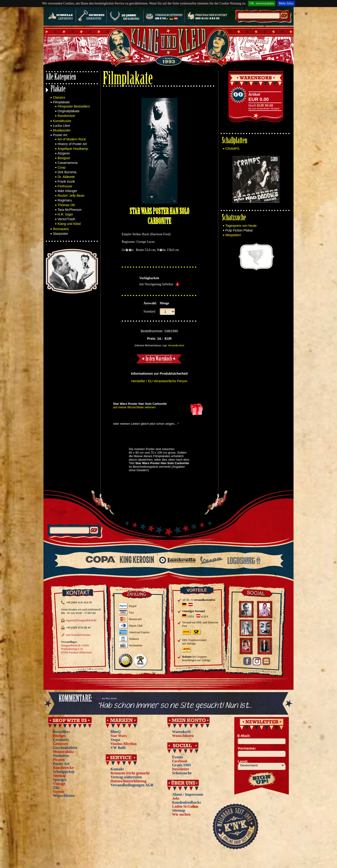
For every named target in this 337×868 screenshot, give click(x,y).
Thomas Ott (66, 205)
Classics (59, 97)
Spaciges (60, 780)
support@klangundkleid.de (81, 620)
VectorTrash (66, 219)
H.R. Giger (65, 214)
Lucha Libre (61, 126)
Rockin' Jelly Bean (71, 196)
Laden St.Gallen (185, 806)
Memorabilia (63, 752)
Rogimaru (65, 200)
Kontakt (117, 769)
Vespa (115, 740)
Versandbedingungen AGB (132, 785)
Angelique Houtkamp (73, 149)
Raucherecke (63, 768)
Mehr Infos (286, 3)
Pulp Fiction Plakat (239, 230)
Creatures (61, 740)
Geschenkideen (65, 748)
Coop (61, 167)
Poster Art (60, 135)
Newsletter (181, 769)
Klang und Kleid (69, 224)
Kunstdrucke (62, 121)
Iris (99, 698)
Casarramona (68, 163)
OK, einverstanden (262, 3)
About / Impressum (188, 794)
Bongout (64, 158)
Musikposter (62, 130)
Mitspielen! (233, 235)
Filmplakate (61, 102)
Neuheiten (61, 756)
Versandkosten (176, 345)
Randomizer (66, 116)
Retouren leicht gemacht (130, 773)
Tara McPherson (70, 210)
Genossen (61, 744)
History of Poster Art (72, 144)
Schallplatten (235, 141)
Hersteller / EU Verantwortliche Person (159, 381)
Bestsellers (61, 732)
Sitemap (59, 776)
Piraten (59, 760)
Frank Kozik (66, 181)
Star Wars (119, 736)
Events (177, 757)
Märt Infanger (67, 191)
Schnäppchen (64, 772)
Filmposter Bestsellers (74, 106)
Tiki (56, 788)
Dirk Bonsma (67, 172)
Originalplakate (69, 111)
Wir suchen (181, 814)
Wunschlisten (64, 796)
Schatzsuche (234, 218)
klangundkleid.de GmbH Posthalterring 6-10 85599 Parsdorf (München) (76, 649)
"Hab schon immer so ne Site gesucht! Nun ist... (175, 706)
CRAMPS (232, 149)
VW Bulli (118, 748)
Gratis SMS (181, 765)
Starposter (61, 234)
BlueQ (116, 732)
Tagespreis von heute (241, 226)
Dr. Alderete (66, 177)
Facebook (180, 761)
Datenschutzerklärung (128, 781)
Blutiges (59, 736)
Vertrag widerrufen (126, 777)
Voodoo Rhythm (123, 744)
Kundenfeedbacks (186, 802)
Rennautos (61, 229)
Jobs (176, 798)
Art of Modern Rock (72, 139)
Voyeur (59, 792)
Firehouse (65, 186)
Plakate (58, 90)
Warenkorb (181, 732)
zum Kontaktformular (78, 635)
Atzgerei (64, 153)
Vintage (59, 784)
